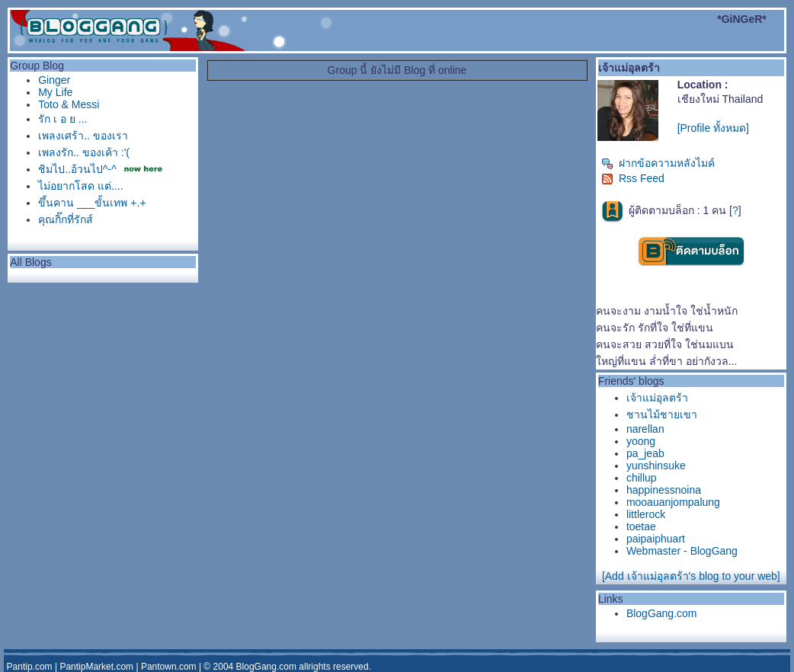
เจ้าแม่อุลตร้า (657, 398)
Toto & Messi (69, 104)
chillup (642, 478)
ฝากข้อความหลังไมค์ (658, 163)
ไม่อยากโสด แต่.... (80, 186)
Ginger (54, 80)
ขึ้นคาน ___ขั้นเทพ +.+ (92, 203)
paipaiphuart (656, 539)
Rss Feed (633, 178)
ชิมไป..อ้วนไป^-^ (77, 169)
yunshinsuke (656, 466)
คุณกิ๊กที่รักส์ (66, 219)
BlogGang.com (662, 613)
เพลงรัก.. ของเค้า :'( (84, 152)
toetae (641, 526)
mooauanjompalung (673, 502)
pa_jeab (645, 453)
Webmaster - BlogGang (682, 551)
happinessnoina (664, 490)
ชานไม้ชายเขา (662, 414)
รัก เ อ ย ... (62, 119)
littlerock (646, 514)
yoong (641, 441)
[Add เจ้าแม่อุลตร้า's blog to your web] (691, 576)
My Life (55, 92)
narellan (645, 429)
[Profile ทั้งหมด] (713, 128)
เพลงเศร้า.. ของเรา (83, 136)
